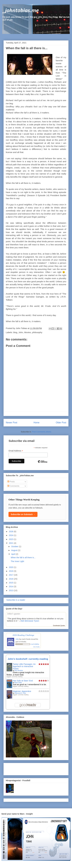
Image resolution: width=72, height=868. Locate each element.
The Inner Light (17, 561)
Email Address (16, 451)
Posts (11, 482)
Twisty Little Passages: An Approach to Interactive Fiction (24, 666)
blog (15, 332)
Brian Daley (18, 683)
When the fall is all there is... (23, 558)
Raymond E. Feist (20, 693)
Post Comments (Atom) (42, 432)
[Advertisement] (22, 768)
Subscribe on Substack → (23, 514)
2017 (11, 575)
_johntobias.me (21, 11)
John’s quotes (14, 614)
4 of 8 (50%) (35, 644)
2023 (11, 539)
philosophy (37, 332)
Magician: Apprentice (22, 691)
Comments (13, 486)
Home (36, 423)
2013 (11, 590)
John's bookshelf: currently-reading (28, 659)
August (14, 550)
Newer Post (12, 423)
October (15, 546)
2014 (11, 586)
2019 (11, 571)
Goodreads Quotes (59, 626)
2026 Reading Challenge (23, 635)
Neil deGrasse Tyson (30, 621)
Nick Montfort (19, 671)
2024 (11, 535)
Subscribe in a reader (15, 600)
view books (36, 647)
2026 (11, 531)
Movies (28, 332)
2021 (11, 543)
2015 (11, 583)
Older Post (61, 423)
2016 (11, 579)
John (21, 332)
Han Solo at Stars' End (23, 681)
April (13, 554)
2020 (11, 567)
